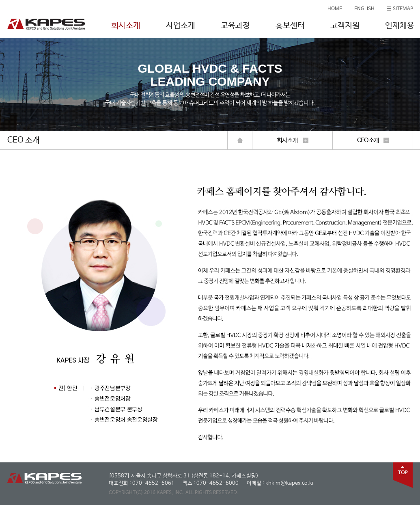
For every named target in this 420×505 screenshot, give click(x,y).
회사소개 (126, 26)
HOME (335, 9)
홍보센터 (290, 26)
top (403, 475)
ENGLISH (364, 9)
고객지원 (345, 26)
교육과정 (235, 26)
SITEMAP (403, 9)
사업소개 (181, 26)
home (240, 140)
